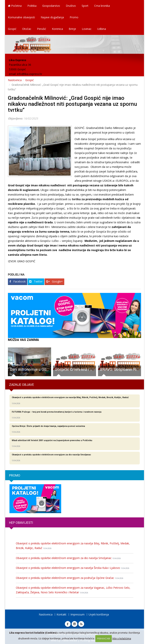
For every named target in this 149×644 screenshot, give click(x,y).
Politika (32, 6)
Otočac (27, 29)
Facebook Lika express (68, 624)
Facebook (18, 281)
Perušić (42, 29)
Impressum (77, 614)
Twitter (36, 281)
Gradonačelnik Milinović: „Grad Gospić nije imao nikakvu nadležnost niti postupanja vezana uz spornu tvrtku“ (72, 104)
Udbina (102, 29)
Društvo (71, 6)
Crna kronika (102, 6)
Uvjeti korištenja (99, 614)
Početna (15, 6)
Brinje (72, 29)
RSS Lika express (81, 624)
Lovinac (87, 29)
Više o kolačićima (122, 639)
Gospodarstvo (51, 6)
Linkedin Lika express (74, 624)
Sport (85, 6)
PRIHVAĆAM (104, 639)
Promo (74, 17)
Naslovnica (15, 80)
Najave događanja (52, 17)
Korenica (57, 29)
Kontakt (61, 614)
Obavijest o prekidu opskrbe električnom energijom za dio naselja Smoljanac (68, 558)
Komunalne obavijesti (21, 17)
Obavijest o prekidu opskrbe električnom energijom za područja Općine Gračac (70, 578)
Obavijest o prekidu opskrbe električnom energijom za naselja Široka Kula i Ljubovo (73, 568)
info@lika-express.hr (30, 74)
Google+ (54, 281)
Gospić (12, 29)
